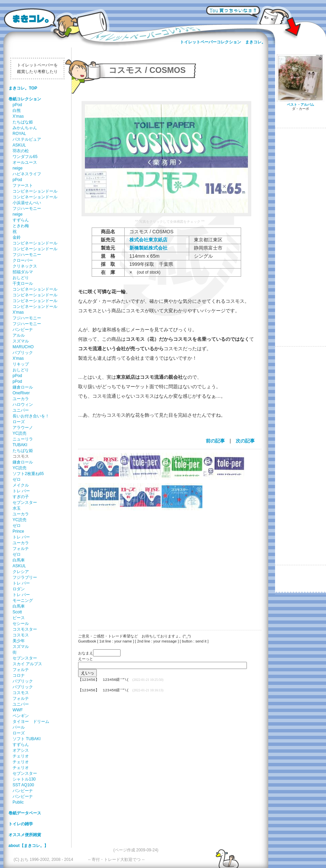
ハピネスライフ (27, 174)
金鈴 (17, 237)
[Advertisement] (166, 566)
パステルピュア (27, 139)
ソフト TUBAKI (27, 739)
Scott (17, 612)
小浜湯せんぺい (27, 203)
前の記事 (215, 441)
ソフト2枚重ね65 (28, 474)
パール (19, 727)
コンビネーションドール (35, 191)
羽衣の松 (21, 151)
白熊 (17, 111)
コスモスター (25, 629)
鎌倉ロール (23, 387)
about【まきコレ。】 (28, 846)
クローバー (23, 260)
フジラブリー (25, 577)
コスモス (21, 635)
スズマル (21, 341)
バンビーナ (23, 330)
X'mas (18, 116)
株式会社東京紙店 (148, 240)
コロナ (19, 675)
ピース (19, 618)
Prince (18, 531)
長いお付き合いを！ (31, 416)
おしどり (21, 278)
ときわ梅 (21, 226)
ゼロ (17, 479)
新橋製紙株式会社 (148, 248)
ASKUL (19, 145)
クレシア (21, 572)
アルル (19, 335)
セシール (21, 624)
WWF (18, 710)
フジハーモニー (27, 209)
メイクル (21, 485)
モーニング (23, 600)
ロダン (19, 589)
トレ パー (21, 491)
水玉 (17, 508)
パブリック (23, 353)
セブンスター (25, 502)
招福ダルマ (23, 272)
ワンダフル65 (25, 157)
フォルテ (21, 549)
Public (18, 802)
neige (17, 168)
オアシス (21, 750)
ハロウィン (23, 405)
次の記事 (245, 441)
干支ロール (23, 283)
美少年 (19, 641)
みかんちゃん (25, 128)
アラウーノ (23, 428)
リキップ (21, 364)
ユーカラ (21, 399)
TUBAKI (20, 445)
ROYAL (19, 134)
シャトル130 (24, 779)
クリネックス (25, 266)
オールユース (25, 162)
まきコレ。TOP (23, 88)
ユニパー (21, 410)
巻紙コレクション (25, 99)
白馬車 (19, 560)
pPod (17, 105)
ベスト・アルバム (301, 105)
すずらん (21, 220)
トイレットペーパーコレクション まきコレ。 (223, 42)
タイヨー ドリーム (31, 722)
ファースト (23, 185)
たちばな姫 (23, 122)
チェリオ (21, 756)
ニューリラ (23, 439)
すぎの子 (21, 497)
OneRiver (21, 393)
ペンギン (21, 716)
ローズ (19, 422)
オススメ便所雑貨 (25, 835)
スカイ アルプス (27, 664)
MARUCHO (23, 347)
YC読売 (20, 433)
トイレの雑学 (21, 824)
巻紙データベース (25, 813)
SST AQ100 (23, 785)
